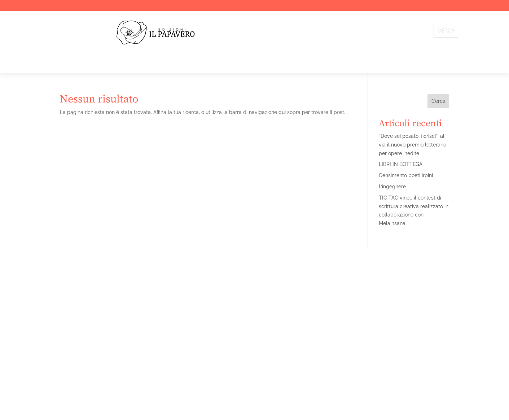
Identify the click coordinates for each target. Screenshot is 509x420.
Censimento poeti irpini (406, 175)
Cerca (438, 101)
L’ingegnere (392, 187)
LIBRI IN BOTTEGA (401, 164)
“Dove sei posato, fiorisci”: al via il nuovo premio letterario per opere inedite (413, 145)
